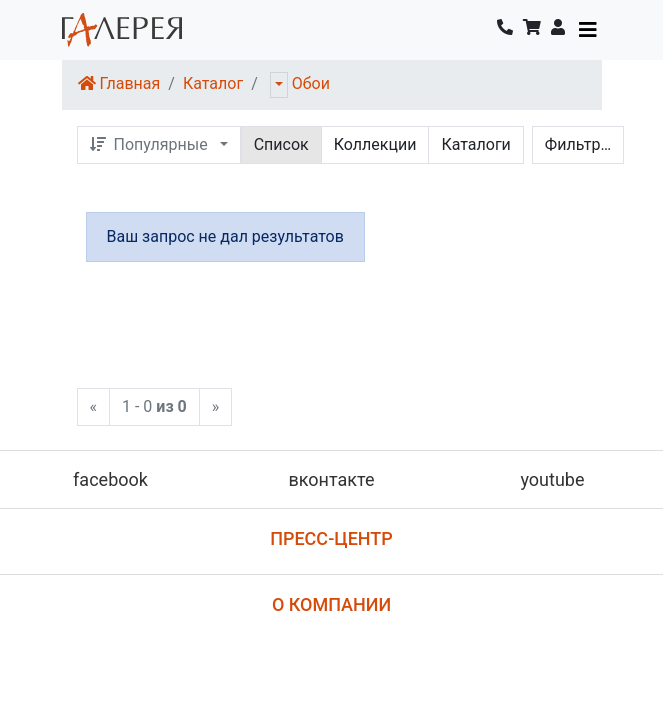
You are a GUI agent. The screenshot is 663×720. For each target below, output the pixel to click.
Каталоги (475, 144)
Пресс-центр (331, 538)
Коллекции (375, 144)
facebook (110, 479)
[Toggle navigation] (588, 30)
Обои (311, 83)
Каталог (213, 83)
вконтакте (331, 479)
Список (281, 144)
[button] (558, 30)
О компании (331, 604)
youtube (552, 479)
